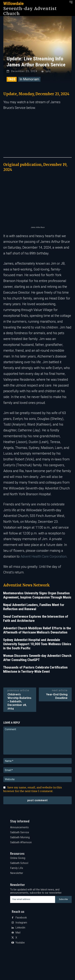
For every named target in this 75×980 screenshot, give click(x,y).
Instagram (21, 923)
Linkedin (20, 928)
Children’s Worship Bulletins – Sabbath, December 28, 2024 (19, 701)
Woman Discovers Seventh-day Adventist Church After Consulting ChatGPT (37, 658)
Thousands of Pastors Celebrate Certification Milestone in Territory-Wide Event (35, 669)
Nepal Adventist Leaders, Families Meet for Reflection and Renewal (34, 607)
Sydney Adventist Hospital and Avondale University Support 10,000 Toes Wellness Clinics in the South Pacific (37, 644)
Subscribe (63, 899)
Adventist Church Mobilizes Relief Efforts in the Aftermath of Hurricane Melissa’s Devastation (37, 630)
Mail (18, 933)
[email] (33, 899)
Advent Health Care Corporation (43, 556)
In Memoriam (29, 79)
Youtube (20, 943)
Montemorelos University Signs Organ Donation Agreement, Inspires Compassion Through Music (37, 595)
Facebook (21, 918)
